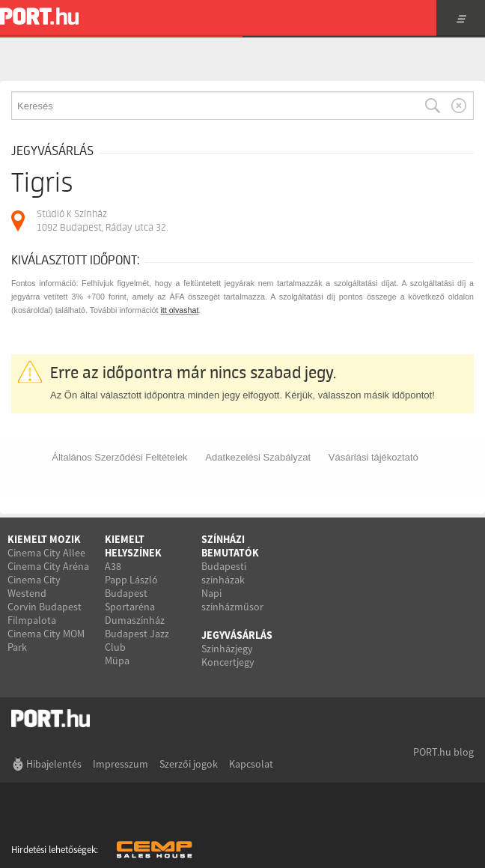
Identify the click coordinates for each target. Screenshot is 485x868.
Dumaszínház (135, 620)
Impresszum (121, 764)
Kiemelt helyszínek (133, 546)
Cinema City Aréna (48, 566)
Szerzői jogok (189, 764)
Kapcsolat (251, 764)
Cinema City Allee (46, 553)
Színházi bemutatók (230, 546)
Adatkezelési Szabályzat (258, 457)
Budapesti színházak (224, 573)
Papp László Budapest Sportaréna (131, 593)
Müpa (117, 661)
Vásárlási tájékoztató (373, 457)
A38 (113, 566)
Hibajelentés (54, 764)
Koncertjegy (228, 662)
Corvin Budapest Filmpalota (45, 613)
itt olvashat (179, 310)
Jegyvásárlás (237, 635)
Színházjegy (227, 649)
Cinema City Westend (34, 586)
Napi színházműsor (232, 600)
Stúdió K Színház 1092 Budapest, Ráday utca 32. (102, 221)
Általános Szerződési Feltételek (119, 457)
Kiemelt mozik (44, 539)
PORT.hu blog (443, 752)
